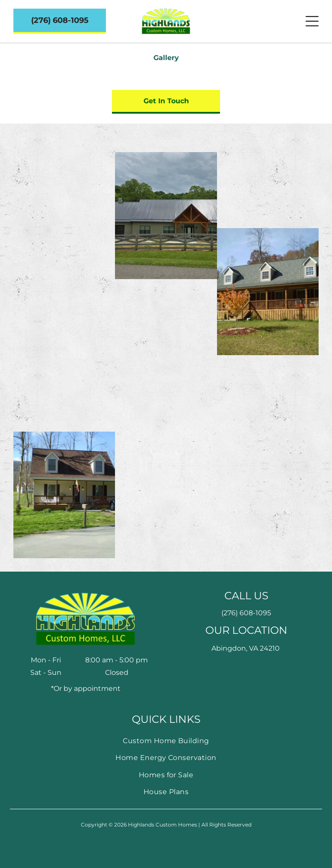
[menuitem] (166, 741)
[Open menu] (312, 21)
